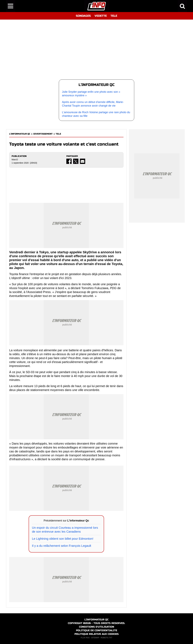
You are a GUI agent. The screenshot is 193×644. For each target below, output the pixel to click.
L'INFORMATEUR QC (20, 134)
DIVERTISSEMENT (43, 134)
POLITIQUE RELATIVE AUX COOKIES (97, 634)
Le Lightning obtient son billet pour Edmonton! (63, 539)
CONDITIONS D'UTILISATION (97, 627)
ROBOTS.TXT (107, 638)
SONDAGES (83, 16)
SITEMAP (95, 638)
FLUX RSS (85, 638)
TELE (114, 16)
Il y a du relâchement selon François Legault (62, 546)
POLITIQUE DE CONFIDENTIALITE (97, 630)
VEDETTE (101, 16)
